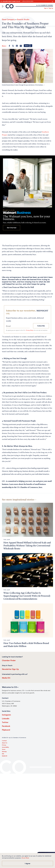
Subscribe (41, 326)
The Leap (7, 540)
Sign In (46, 8)
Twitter (5, 722)
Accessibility (5, 747)
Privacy (4, 745)
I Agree (27, 863)
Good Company (8, 19)
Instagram (6, 715)
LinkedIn (6, 718)
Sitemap (4, 752)
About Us (5, 743)
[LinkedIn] (17, 46)
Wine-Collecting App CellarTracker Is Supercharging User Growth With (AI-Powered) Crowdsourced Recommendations (27, 596)
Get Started (12, 228)
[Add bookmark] (28, 46)
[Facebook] (9, 46)
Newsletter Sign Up (10, 669)
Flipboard (6, 730)
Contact (4, 741)
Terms (4, 749)
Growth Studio (23, 19)
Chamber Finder (9, 660)
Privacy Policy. (30, 330)
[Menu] (3, 6)
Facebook (6, 726)
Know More (25, 858)
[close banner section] (52, 2)
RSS (3, 754)
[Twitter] (13, 46)
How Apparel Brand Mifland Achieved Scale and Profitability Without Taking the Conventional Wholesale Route (27, 546)
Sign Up (51, 8)
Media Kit (6, 678)
